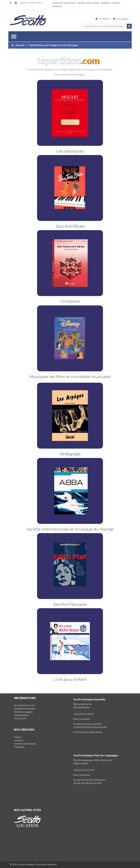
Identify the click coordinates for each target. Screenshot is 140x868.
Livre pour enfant (70, 679)
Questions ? (106, 3)
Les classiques (70, 151)
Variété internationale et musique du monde (70, 529)
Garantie (116, 3)
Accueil (56, 3)
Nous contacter (93, 3)
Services (82, 3)
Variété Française (70, 604)
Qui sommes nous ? (68, 3)
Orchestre (70, 301)
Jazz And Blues (70, 226)
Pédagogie (70, 454)
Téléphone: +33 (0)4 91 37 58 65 (31, 3)
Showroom (57, 6)
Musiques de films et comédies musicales (70, 377)
